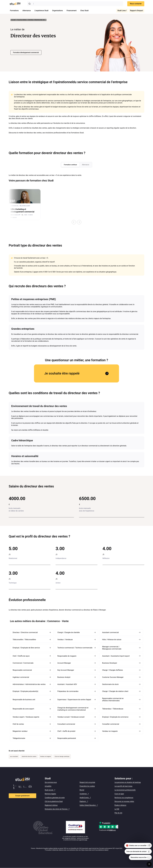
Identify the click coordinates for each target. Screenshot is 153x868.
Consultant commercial (66, 724)
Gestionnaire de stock (110, 684)
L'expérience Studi (41, 11)
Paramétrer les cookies (87, 786)
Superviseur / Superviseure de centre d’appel (74, 700)
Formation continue (70, 165)
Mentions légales (50, 794)
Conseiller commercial (111, 724)
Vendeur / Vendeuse (65, 640)
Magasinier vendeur (20, 731)
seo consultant (14, 757)
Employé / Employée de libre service (26, 648)
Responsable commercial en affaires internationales (113, 700)
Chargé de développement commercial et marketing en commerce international (73, 709)
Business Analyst (64, 677)
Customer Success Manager (113, 677)
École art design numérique (62, 757)
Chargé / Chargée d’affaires (113, 670)
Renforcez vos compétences (124, 798)
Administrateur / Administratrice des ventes (29, 684)
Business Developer (110, 663)
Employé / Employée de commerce (115, 717)
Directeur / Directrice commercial (25, 632)
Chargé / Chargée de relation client (115, 691)
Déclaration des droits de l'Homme (56, 809)
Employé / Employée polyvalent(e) (25, 691)
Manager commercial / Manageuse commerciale (112, 648)
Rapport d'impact (137, 11)
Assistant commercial (110, 632)
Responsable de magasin (67, 656)
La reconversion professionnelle (125, 790)
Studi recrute (49, 790)
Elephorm (83, 801)
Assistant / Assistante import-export (116, 656)
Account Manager (64, 663)
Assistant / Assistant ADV (67, 684)
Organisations (57, 11)
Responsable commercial (22, 670)
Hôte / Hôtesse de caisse (112, 640)
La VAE (117, 809)
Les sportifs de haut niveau (123, 786)
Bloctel (82, 790)
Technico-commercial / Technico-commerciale (75, 648)
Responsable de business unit (24, 700)
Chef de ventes (18, 724)
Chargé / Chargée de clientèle (68, 632)
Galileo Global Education (88, 805)
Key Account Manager (66, 670)
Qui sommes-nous (51, 782)
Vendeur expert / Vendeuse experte (26, 717)
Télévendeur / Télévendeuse (113, 709)
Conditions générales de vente (55, 798)
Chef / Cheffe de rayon (21, 656)
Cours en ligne (119, 794)
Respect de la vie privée (87, 782)
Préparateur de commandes (68, 691)
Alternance (27, 11)
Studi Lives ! (122, 11)
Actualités (48, 786)
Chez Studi (84, 11)
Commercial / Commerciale (23, 663)
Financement (72, 11)
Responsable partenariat (67, 738)
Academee (83, 794)
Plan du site (118, 813)
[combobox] (75, 4)
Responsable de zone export (23, 709)
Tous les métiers (22, 20)
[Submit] (30, 4)
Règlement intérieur (51, 805)
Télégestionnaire (19, 738)
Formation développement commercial (26, 52)
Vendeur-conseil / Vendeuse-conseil (71, 717)
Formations (14, 11)
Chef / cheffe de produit (66, 731)
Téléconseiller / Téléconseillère (24, 640)
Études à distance (120, 805)
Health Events (84, 798)
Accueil (13, 20)
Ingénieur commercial (21, 677)
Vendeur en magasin (110, 731)
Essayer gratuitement (22, 796)
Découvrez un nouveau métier (124, 801)
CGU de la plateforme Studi (54, 801)
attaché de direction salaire (29, 757)
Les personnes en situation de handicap (128, 782)
